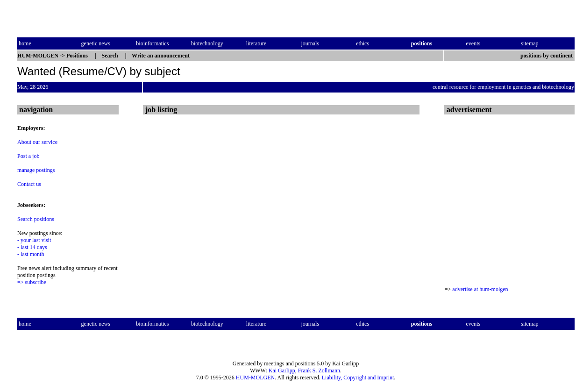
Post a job (28, 156)
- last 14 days (32, 247)
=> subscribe (32, 282)
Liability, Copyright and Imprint (358, 378)
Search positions (36, 219)
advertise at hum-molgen (480, 289)
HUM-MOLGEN (255, 378)
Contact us (29, 184)
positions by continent (547, 56)
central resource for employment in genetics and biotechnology (503, 87)
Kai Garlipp (282, 371)
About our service (37, 142)
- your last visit (34, 240)
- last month (31, 254)
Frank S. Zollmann (319, 371)
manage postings (36, 170)
